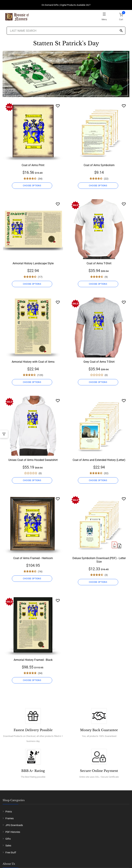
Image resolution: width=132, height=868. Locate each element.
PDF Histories (13, 832)
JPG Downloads (14, 825)
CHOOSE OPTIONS (32, 186)
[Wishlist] (58, 106)
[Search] (121, 31)
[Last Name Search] (66, 31)
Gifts (8, 839)
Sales (8, 846)
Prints (9, 812)
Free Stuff (11, 853)
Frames (10, 818)
